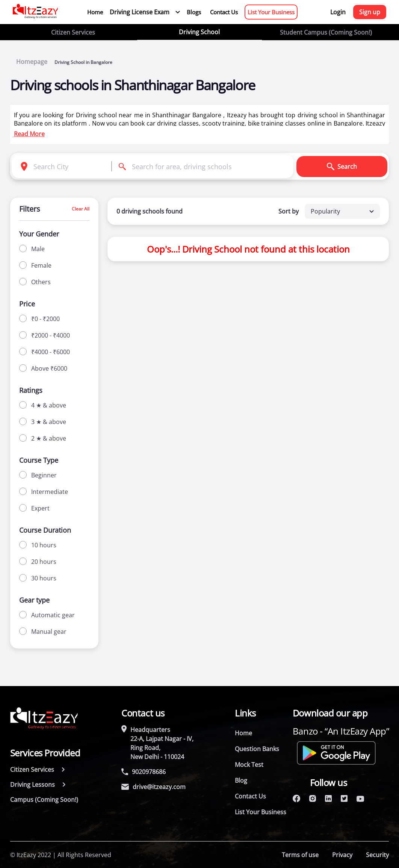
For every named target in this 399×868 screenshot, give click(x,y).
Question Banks (257, 749)
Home (95, 12)
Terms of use (300, 855)
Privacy (342, 855)
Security (377, 855)
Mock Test (249, 765)
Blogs (194, 12)
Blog (241, 780)
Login (338, 12)
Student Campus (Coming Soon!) (326, 32)
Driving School (199, 32)
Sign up (370, 12)
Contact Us (224, 12)
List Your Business (271, 12)
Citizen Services (73, 32)
